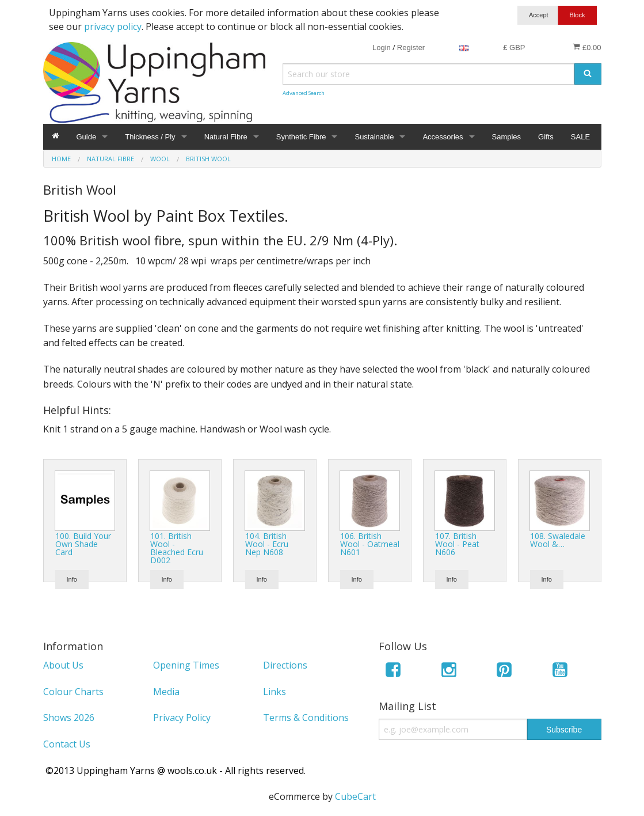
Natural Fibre (226, 137)
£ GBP (514, 48)
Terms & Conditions (306, 718)
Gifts (546, 137)
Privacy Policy (182, 718)
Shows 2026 (69, 718)
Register (411, 48)
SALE (580, 137)
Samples (507, 137)
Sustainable (374, 137)
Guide (87, 137)
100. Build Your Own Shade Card (83, 544)
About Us (63, 665)
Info (72, 579)
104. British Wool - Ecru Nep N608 (267, 544)
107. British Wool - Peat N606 (457, 544)
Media (166, 692)
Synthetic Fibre (301, 137)
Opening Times (186, 665)
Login (382, 48)
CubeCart (355, 796)
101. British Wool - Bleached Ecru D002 (177, 548)
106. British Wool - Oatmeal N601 (370, 544)
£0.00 (587, 47)
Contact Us (67, 744)
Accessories (443, 137)
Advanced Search (304, 93)
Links (275, 692)
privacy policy (113, 26)
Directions (285, 665)
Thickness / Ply (150, 137)
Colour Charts (73, 692)
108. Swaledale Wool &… (558, 540)
